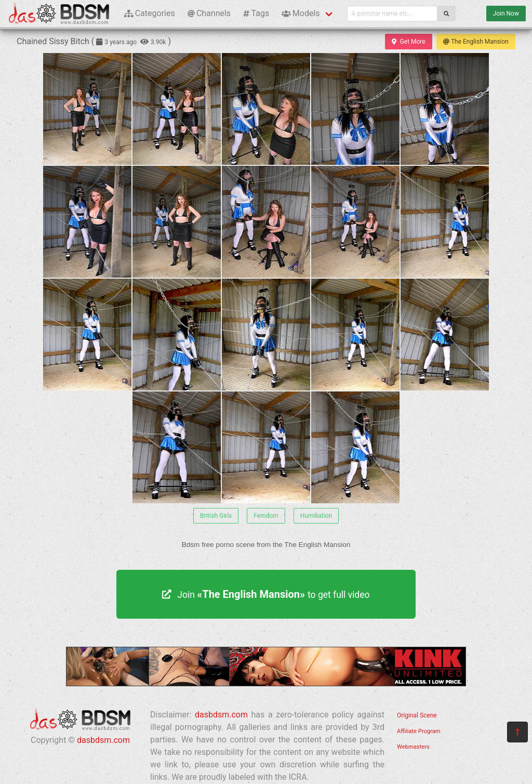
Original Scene (417, 715)
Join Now (506, 14)
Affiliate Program (419, 731)
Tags (256, 13)
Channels (209, 13)
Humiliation (316, 516)
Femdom (266, 516)
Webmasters (413, 747)
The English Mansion (476, 42)
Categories (150, 13)
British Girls (216, 516)
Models (301, 13)
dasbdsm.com (103, 740)
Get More (408, 42)
